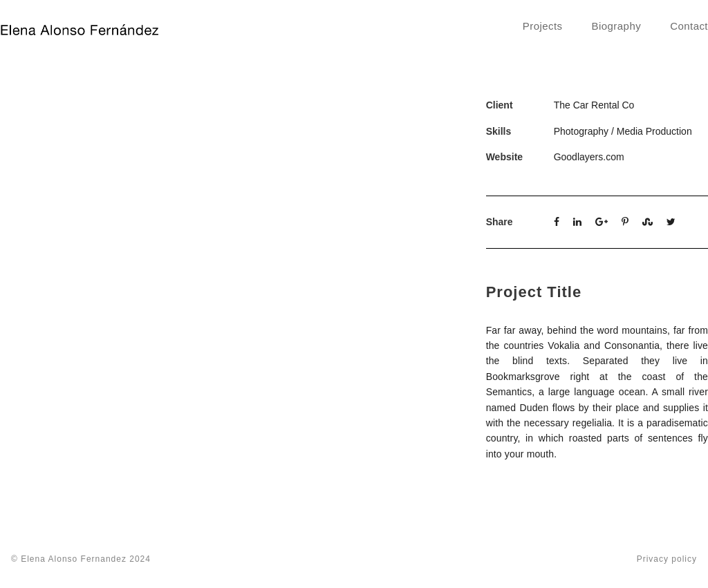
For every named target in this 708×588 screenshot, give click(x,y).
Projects (543, 26)
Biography (617, 26)
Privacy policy (667, 559)
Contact (689, 26)
